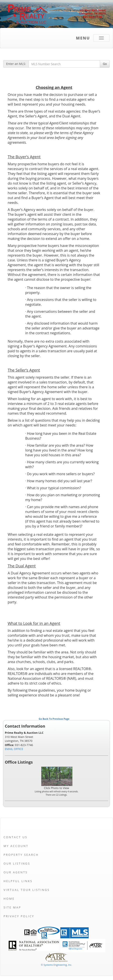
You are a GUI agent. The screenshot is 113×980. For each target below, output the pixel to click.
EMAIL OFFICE (14, 749)
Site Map (12, 907)
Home (9, 899)
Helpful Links (18, 881)
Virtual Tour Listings (27, 890)
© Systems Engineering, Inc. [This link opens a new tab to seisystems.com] (56, 965)
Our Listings (17, 863)
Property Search (21, 855)
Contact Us (15, 837)
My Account (16, 846)
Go (105, 64)
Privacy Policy (19, 916)
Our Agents (16, 872)
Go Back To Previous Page (54, 719)
